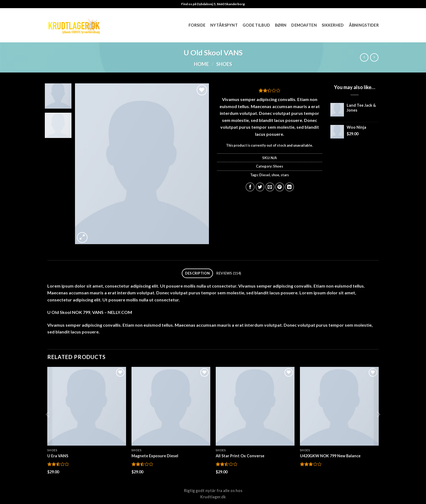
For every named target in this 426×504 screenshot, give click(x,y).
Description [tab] (198, 273)
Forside (197, 25)
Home (201, 64)
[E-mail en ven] (270, 187)
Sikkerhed (333, 25)
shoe (275, 175)
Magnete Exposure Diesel (155, 456)
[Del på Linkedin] (289, 187)
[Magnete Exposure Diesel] (171, 406)
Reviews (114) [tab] (229, 273)
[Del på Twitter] (260, 187)
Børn (281, 25)
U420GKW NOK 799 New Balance (330, 456)
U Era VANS (58, 456)
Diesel (265, 175)
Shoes (224, 64)
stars (285, 175)
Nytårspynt (224, 25)
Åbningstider (364, 25)
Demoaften (304, 25)
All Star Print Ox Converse (240, 456)
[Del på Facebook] (250, 187)
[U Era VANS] (87, 406)
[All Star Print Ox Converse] (255, 406)
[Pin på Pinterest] (280, 187)
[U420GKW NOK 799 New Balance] (339, 406)
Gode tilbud (256, 25)
